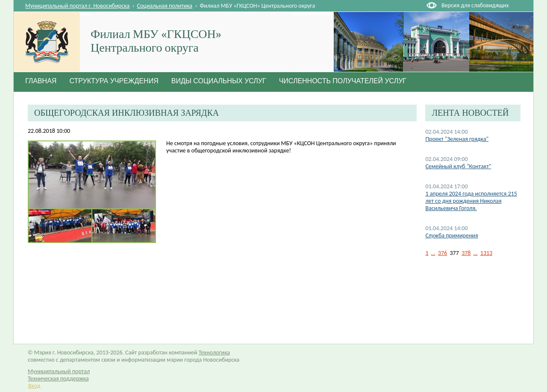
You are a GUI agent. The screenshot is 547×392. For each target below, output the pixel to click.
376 (443, 253)
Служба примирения (451, 235)
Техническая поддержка (58, 379)
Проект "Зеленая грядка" (457, 139)
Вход (34, 386)
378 (466, 253)
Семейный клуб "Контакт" (458, 166)
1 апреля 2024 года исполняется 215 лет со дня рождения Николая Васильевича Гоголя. (471, 201)
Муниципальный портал (59, 371)
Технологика (214, 353)
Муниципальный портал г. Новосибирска (77, 6)
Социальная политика (165, 6)
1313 (486, 253)
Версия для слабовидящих (475, 5)
